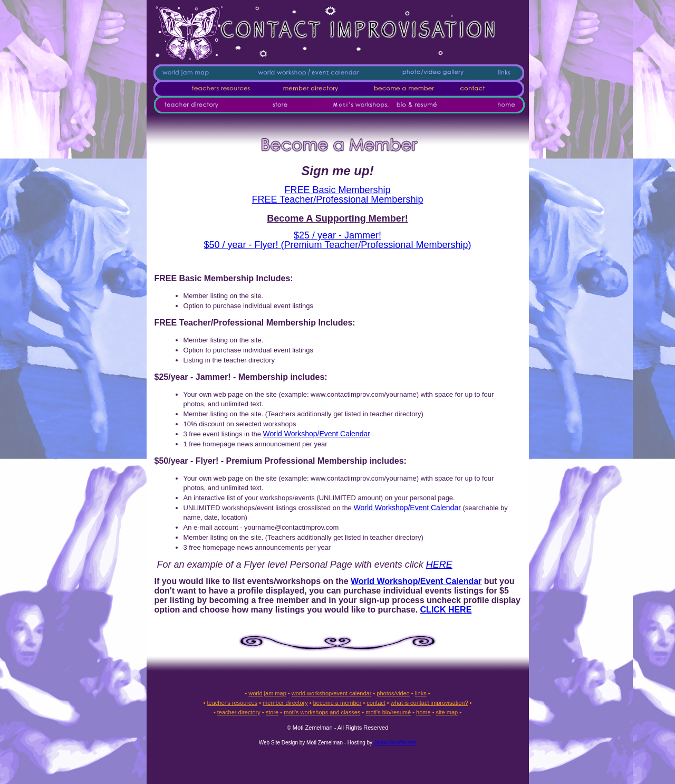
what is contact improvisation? (430, 703)
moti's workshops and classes (322, 712)
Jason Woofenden (395, 743)
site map (447, 712)
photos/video (393, 693)
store (272, 712)
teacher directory (239, 712)
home (423, 712)
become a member (337, 703)
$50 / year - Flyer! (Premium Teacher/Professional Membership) (338, 245)
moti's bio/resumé (388, 712)
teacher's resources (232, 703)
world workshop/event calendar (332, 693)
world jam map (267, 693)
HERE (439, 565)
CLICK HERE (446, 610)
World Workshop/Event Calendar (317, 434)
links (421, 693)
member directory (285, 703)
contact (376, 703)
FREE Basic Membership (337, 190)
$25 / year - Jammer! (337, 235)
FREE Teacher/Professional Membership (338, 199)
